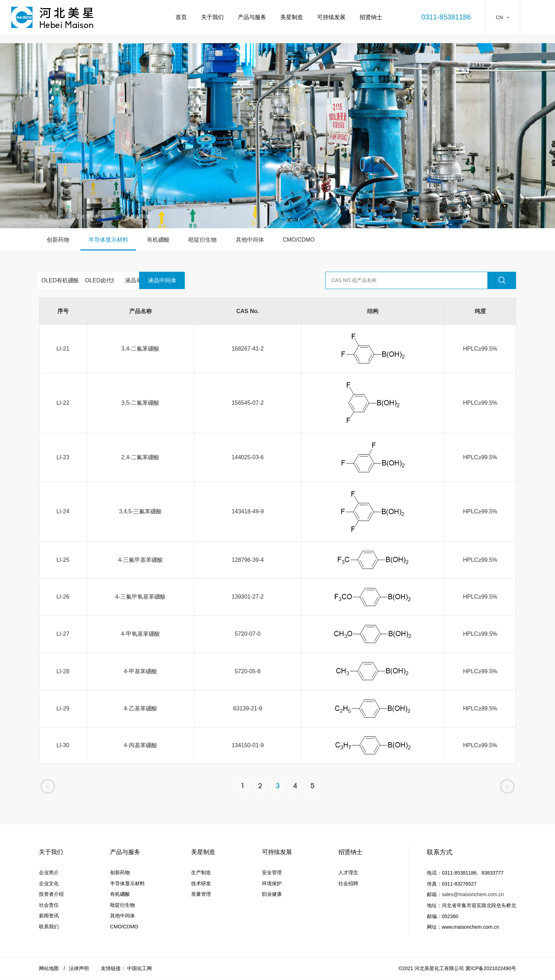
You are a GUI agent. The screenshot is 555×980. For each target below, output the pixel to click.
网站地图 (49, 969)
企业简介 (49, 873)
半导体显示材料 (88, 217)
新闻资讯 (49, 916)
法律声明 (79, 969)
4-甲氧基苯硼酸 (140, 634)
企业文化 (49, 884)
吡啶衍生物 (207, 240)
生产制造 (200, 873)
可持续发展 (331, 18)
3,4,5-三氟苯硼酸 (140, 511)
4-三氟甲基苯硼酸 (140, 560)
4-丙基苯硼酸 (140, 745)
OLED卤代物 (110, 280)
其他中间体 (256, 240)
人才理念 (348, 873)
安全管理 (271, 873)
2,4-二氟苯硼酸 (141, 457)
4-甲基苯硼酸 (140, 671)
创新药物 (59, 240)
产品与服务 (251, 18)
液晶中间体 (208, 280)
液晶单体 (159, 280)
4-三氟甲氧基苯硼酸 (140, 597)
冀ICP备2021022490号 (491, 969)
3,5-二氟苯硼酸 (141, 403)
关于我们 (212, 18)
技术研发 (200, 884)
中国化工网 (139, 969)
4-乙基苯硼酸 (140, 708)
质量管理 (200, 895)
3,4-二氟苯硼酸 (141, 349)
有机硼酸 (162, 240)
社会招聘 (348, 884)
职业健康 (271, 895)
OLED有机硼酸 (61, 280)
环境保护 (271, 884)
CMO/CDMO (306, 240)
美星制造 (291, 18)
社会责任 (49, 906)
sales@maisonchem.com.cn (473, 895)
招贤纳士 (370, 18)
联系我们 (49, 927)
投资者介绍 (51, 895)
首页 (181, 18)
